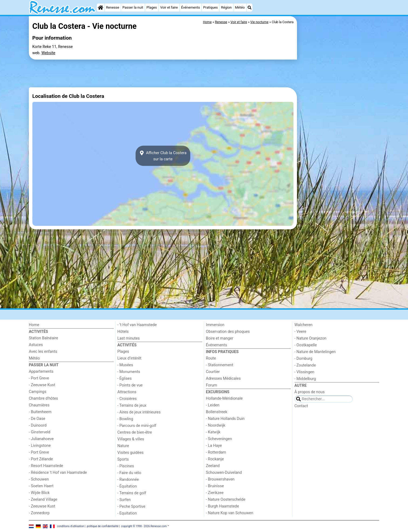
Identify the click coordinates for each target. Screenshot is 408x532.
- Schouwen (39, 479)
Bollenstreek (217, 412)
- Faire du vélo (129, 473)
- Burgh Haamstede (222, 506)
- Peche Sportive (132, 507)
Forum (211, 385)
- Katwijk (213, 432)
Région (226, 7)
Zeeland (213, 466)
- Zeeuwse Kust (42, 385)
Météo (240, 7)
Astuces (36, 345)
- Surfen (124, 500)
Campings (38, 392)
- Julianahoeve (41, 439)
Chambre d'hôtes (43, 398)
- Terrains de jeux (132, 405)
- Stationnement (219, 365)
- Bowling (125, 419)
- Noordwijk (216, 425)
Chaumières (39, 405)
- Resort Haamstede (46, 466)
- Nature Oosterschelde (226, 500)
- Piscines (126, 466)
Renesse (113, 7)
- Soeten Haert (41, 486)
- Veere (300, 332)
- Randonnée (128, 480)
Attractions (127, 392)
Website (49, 53)
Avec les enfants (43, 352)
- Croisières (127, 399)
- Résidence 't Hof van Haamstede (58, 473)
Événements (191, 7)
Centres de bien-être (135, 432)
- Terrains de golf (132, 493)
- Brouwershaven (220, 479)
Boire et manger (220, 338)
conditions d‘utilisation (71, 526)
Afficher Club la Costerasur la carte (163, 156)
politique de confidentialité (103, 526)
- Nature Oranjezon (311, 338)
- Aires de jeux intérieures (139, 412)
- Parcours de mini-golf (137, 426)
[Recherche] (250, 8)
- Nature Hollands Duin (225, 419)
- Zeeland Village (43, 500)
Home (34, 325)
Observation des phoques (228, 332)
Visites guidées (131, 453)
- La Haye (214, 446)
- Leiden (213, 405)
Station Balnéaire (44, 338)
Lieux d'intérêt (129, 358)
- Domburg (304, 359)
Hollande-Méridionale (224, 398)
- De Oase (37, 419)
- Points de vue (130, 385)
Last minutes (129, 338)
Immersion (215, 325)
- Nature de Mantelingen (315, 352)
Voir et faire (169, 7)
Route (211, 358)
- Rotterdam (216, 452)
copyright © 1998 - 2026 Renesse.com (144, 526)
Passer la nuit (133, 7)
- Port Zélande (41, 459)
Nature (123, 446)
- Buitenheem (40, 412)
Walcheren (304, 325)
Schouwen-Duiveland (224, 473)
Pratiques (210, 7)
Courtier (213, 372)
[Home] (101, 8)
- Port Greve (39, 378)
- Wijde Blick (39, 493)
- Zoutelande (305, 365)
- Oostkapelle (306, 345)
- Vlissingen (305, 372)
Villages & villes (131, 439)
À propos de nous (310, 392)
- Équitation (127, 486)
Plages (152, 7)
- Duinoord (38, 425)
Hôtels (123, 332)
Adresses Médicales (223, 379)
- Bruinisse (215, 486)
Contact (301, 406)
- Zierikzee (215, 493)
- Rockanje (215, 459)
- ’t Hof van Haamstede (137, 325)
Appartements (41, 372)
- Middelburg (305, 379)
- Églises (125, 379)
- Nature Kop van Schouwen (230, 513)
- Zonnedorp (39, 513)
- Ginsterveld (40, 432)
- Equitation (127, 513)
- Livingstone (40, 446)
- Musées (125, 365)
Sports (123, 459)
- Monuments (129, 372)
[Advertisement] (339, 140)
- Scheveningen (219, 439)
